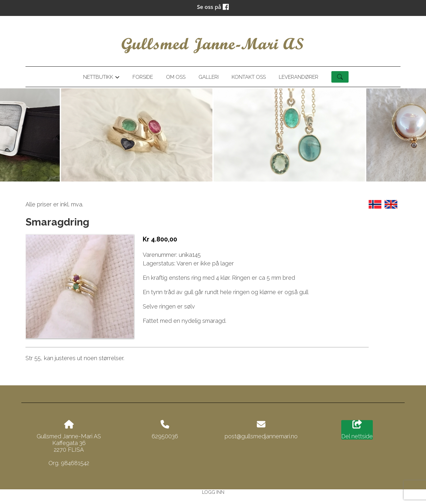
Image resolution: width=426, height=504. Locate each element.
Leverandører (299, 77)
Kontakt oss (249, 77)
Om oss (176, 77)
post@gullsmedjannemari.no (261, 436)
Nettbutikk (101, 78)
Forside (143, 77)
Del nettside (357, 430)
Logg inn (213, 492)
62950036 (165, 436)
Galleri (209, 77)
